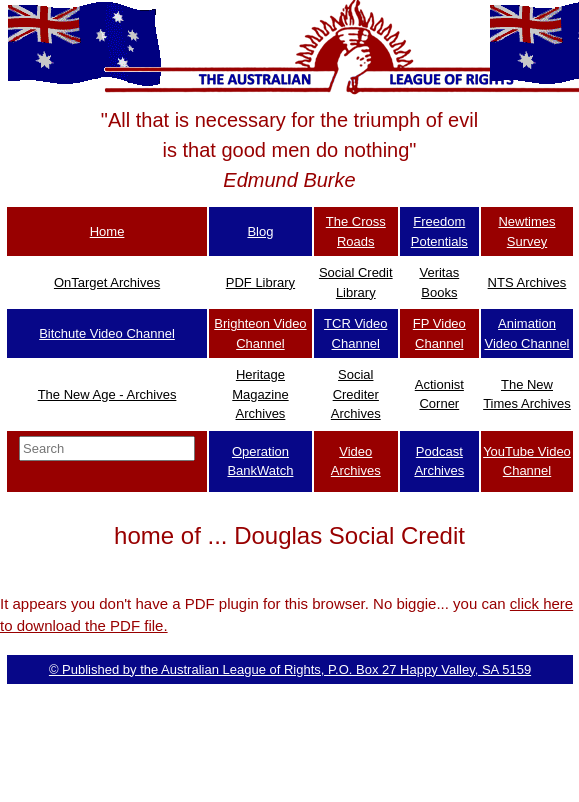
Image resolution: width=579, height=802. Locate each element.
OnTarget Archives (107, 282)
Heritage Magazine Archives (260, 394)
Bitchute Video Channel (107, 333)
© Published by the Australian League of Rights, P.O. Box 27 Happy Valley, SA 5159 (290, 669)
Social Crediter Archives (356, 394)
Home (107, 231)
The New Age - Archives (107, 394)
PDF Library (260, 282)
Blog (260, 231)
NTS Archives (527, 282)
